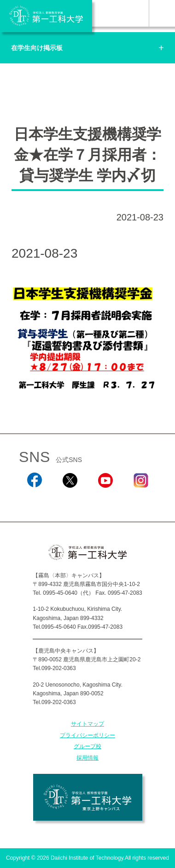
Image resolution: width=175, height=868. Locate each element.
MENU (162, 13)
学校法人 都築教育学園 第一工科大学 (46, 16)
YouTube (105, 500)
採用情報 (87, 758)
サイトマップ (87, 724)
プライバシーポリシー (87, 735)
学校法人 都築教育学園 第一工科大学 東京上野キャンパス (88, 797)
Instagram (140, 500)
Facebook (34, 500)
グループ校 (87, 746)
